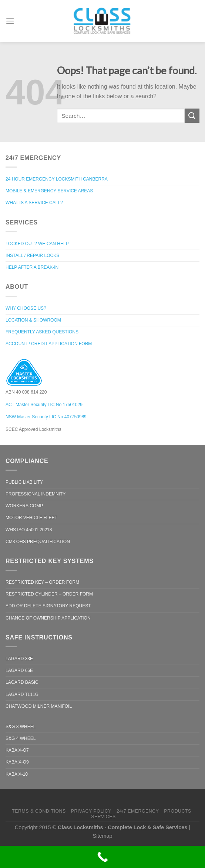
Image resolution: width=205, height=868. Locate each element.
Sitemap (103, 836)
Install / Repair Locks (32, 255)
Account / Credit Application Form (49, 344)
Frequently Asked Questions (42, 332)
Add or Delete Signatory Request (48, 606)
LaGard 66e (19, 670)
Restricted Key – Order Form (42, 582)
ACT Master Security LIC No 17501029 (44, 405)
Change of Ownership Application (48, 618)
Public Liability (24, 482)
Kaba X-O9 (17, 762)
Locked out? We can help (37, 244)
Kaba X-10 (17, 774)
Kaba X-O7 (17, 750)
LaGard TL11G (22, 694)
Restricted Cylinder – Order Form (49, 594)
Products (178, 811)
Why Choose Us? (26, 308)
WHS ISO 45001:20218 (29, 530)
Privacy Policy (91, 811)
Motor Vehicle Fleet (31, 518)
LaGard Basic (22, 682)
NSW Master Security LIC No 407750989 (46, 417)
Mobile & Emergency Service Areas (49, 191)
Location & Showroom (33, 320)
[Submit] (192, 116)
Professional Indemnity (36, 494)
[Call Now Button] (102, 857)
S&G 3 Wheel (21, 727)
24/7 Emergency (138, 811)
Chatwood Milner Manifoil (39, 706)
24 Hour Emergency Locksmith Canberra (57, 179)
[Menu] (10, 19)
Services (103, 817)
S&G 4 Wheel (21, 738)
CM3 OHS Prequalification (38, 542)
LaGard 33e (19, 659)
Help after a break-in (32, 267)
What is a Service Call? (34, 203)
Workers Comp (24, 506)
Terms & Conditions (39, 811)
